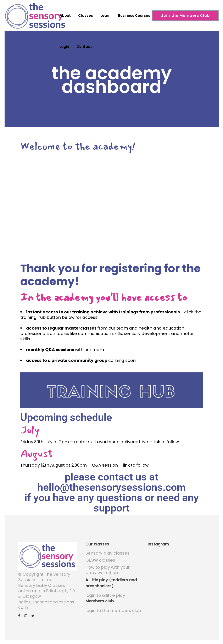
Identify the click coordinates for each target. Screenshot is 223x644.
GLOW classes (100, 558)
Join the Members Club (185, 15)
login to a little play (105, 593)
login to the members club (113, 608)
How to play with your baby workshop (108, 567)
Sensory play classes (107, 551)
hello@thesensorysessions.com (47, 602)
